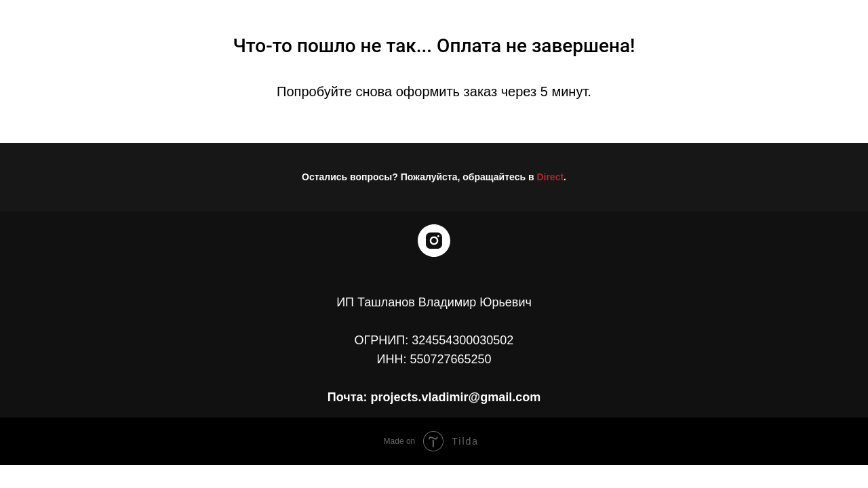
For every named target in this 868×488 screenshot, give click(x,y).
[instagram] (434, 241)
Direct (550, 177)
